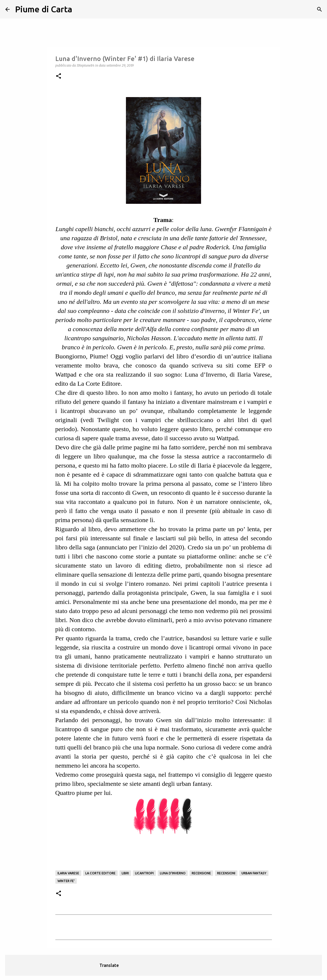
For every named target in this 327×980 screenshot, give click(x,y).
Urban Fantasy (254, 873)
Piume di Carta (44, 9)
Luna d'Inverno (173, 873)
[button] (59, 76)
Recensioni (226, 873)
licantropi (144, 873)
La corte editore (100, 873)
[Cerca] (80, 9)
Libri (125, 873)
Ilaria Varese (68, 873)
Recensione (201, 873)
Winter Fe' (66, 881)
